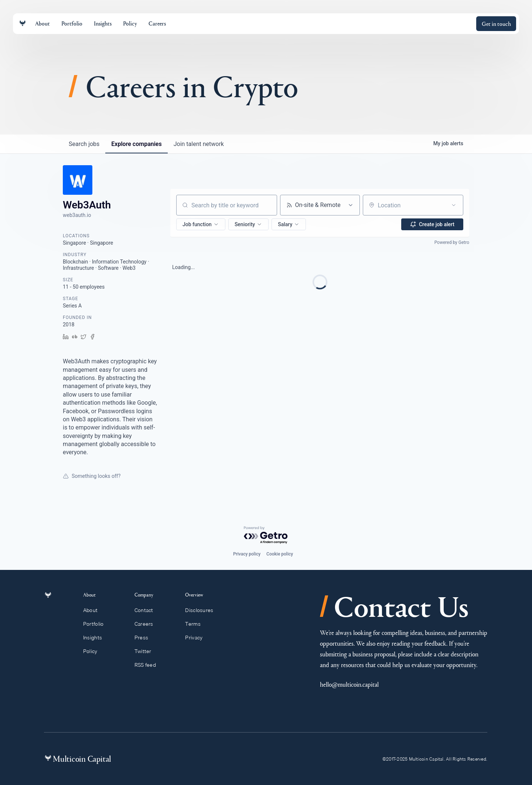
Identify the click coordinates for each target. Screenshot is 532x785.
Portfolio (98, 624)
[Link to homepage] (23, 23)
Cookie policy (280, 554)
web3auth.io (77, 215)
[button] (201, 224)
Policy (94, 651)
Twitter (146, 651)
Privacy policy (247, 554)
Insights (97, 638)
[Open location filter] (454, 205)
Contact (147, 610)
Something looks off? (92, 476)
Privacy (197, 638)
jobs (84, 144)
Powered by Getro (452, 242)
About (95, 610)
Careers (147, 624)
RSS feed (149, 665)
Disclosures (203, 610)
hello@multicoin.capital (349, 684)
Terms (196, 624)
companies (136, 144)
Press (145, 638)
